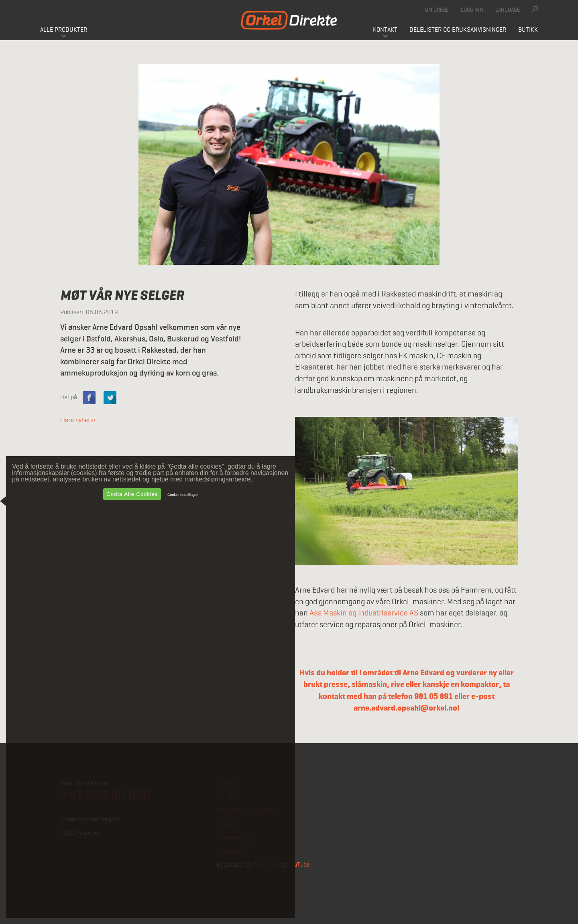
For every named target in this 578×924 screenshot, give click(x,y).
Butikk (528, 30)
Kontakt (385, 30)
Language (508, 10)
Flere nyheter (78, 420)
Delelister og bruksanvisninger (458, 30)
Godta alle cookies (132, 494)
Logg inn (472, 10)
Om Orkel (437, 10)
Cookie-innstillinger (183, 495)
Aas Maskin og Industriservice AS (364, 613)
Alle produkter (64, 30)
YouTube (299, 865)
